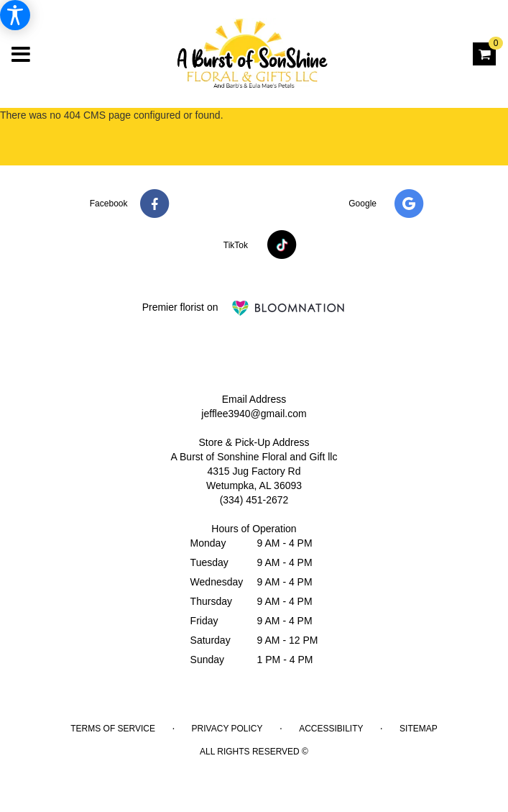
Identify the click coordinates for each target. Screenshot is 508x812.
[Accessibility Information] (15, 15)
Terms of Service (113, 729)
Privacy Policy (227, 729)
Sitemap (419, 729)
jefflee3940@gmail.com (254, 414)
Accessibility (331, 729)
